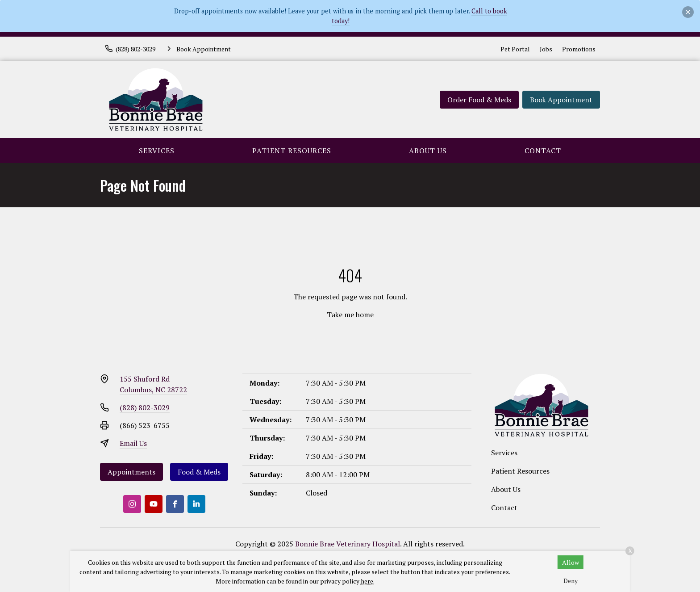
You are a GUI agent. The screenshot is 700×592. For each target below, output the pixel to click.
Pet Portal (515, 49)
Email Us (133, 443)
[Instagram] (132, 504)
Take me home (350, 315)
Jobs (546, 49)
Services (157, 151)
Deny (571, 581)
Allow (571, 562)
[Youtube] (154, 504)
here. (368, 581)
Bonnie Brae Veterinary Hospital (348, 544)
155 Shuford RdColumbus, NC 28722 (153, 384)
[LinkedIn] (196, 504)
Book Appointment (561, 100)
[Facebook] (175, 504)
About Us (428, 151)
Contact (543, 151)
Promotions (579, 49)
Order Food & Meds (479, 100)
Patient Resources (292, 151)
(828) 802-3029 (145, 407)
